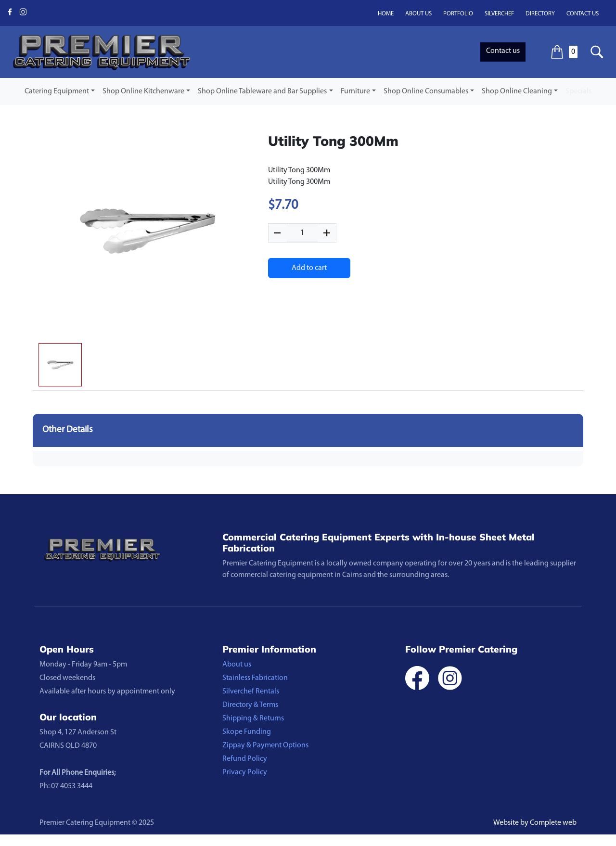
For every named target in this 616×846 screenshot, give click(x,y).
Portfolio (458, 14)
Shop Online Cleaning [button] (517, 91)
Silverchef (499, 14)
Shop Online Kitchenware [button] (143, 91)
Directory (540, 14)
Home (386, 14)
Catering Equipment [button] (57, 91)
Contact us (583, 14)
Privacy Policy (245, 772)
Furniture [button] (355, 91)
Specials (578, 91)
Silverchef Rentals (251, 692)
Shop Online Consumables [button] (426, 91)
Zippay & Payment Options (265, 745)
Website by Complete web (535, 823)
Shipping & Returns (253, 718)
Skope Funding (247, 732)
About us (418, 14)
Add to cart (309, 268)
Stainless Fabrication (255, 678)
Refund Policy (245, 759)
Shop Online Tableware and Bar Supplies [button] (262, 91)
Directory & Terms (250, 705)
